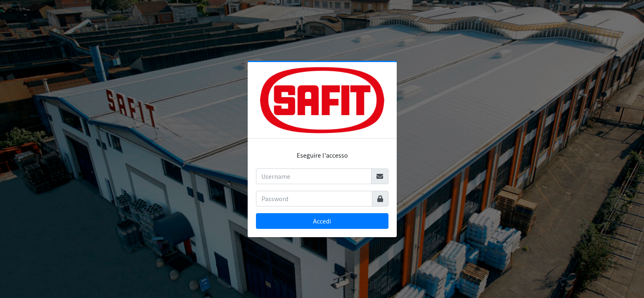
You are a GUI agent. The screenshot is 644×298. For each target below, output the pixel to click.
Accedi (322, 221)
